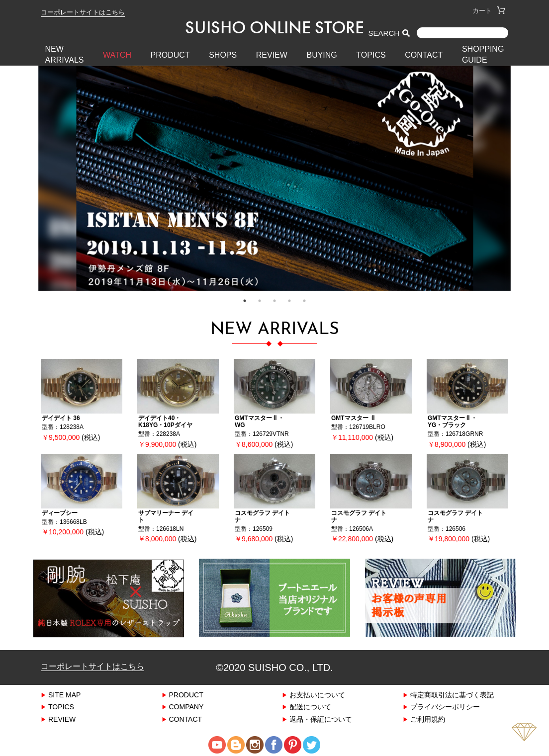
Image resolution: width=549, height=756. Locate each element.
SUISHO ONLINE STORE (274, 27)
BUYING (321, 55)
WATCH (117, 55)
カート (489, 11)
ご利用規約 (428, 719)
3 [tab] (274, 301)
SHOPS (223, 55)
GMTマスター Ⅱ (354, 418)
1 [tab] (245, 301)
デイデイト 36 (61, 418)
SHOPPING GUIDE (483, 54)
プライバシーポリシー (445, 707)
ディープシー (60, 513)
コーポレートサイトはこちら (83, 12)
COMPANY (186, 707)
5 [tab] (304, 301)
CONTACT (424, 55)
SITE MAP (64, 694)
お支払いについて (317, 694)
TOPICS (371, 55)
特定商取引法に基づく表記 (452, 694)
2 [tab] (260, 301)
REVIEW (272, 55)
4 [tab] (289, 301)
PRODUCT (170, 55)
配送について (310, 707)
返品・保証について (321, 719)
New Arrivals (65, 54)
